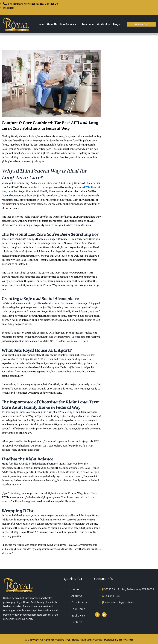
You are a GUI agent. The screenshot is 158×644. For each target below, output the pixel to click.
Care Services (69, 24)
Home (40, 24)
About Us (52, 24)
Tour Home (88, 24)
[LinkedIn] (104, 615)
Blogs (116, 24)
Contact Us (104, 24)
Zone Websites (126, 639)
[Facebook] (97, 615)
